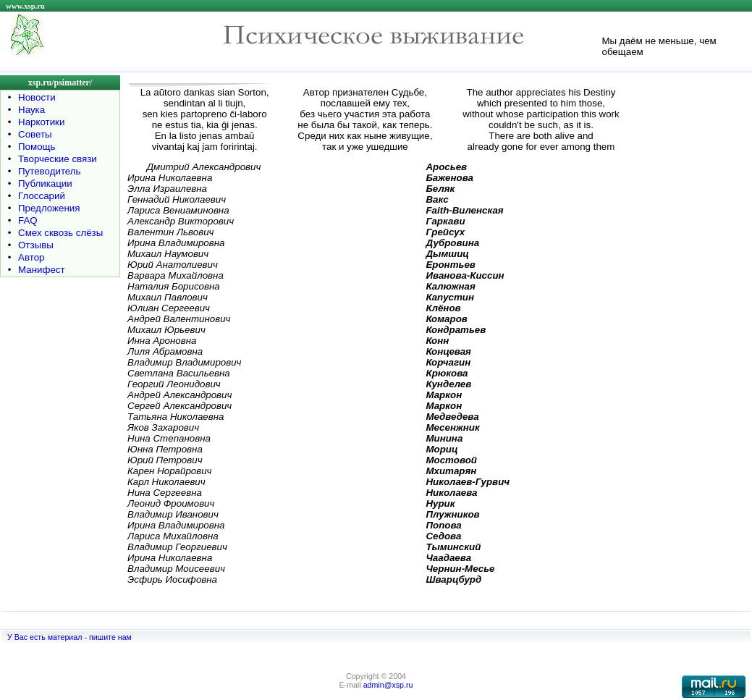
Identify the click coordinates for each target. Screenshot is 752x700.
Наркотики (41, 122)
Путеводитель (50, 171)
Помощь (37, 147)
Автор (31, 257)
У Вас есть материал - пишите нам (69, 637)
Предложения (49, 208)
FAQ (28, 220)
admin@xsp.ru (388, 685)
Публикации (45, 184)
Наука (31, 110)
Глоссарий (42, 196)
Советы (35, 134)
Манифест (42, 270)
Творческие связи (58, 159)
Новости (37, 97)
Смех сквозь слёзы (60, 233)
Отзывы (36, 245)
